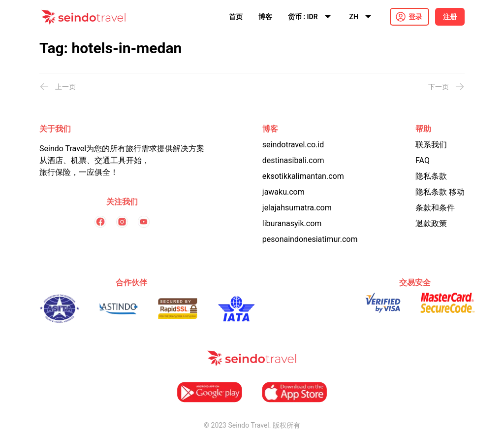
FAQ (423, 160)
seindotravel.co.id (293, 145)
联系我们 (431, 145)
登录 (415, 17)
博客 (265, 17)
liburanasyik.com (292, 223)
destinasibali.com (293, 160)
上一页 (58, 87)
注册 (450, 17)
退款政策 (431, 223)
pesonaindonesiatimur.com (310, 239)
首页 (236, 17)
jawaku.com (283, 192)
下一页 (446, 87)
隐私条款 (431, 176)
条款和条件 (435, 208)
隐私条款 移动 (440, 192)
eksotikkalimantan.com (303, 176)
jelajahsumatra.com (297, 208)
